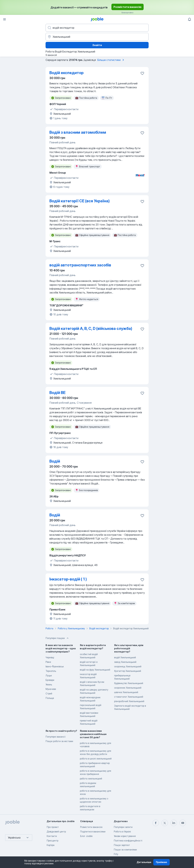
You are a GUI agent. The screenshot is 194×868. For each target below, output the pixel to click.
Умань (49, 684)
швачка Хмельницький (126, 692)
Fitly (116, 854)
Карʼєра (51, 845)
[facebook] (156, 823)
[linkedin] (174, 823)
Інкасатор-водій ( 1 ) (68, 579)
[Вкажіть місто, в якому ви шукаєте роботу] (97, 37)
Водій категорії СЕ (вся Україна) (80, 201)
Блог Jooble (86, 836)
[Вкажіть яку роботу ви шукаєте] (97, 28)
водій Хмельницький (125, 657)
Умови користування (125, 836)
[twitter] (165, 823)
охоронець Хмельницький (128, 666)
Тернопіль (51, 671)
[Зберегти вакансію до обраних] (142, 73)
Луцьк (49, 675)
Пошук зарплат (122, 845)
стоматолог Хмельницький (129, 697)
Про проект (53, 827)
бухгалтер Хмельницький (128, 671)
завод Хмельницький (125, 662)
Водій (55, 461)
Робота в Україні (122, 832)
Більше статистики (111, 60)
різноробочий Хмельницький (129, 701)
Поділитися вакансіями (93, 832)
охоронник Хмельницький (128, 688)
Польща (50, 698)
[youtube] (183, 823)
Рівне (48, 662)
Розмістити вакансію (128, 7)
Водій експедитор (66, 73)
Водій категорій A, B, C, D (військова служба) (91, 328)
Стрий (49, 693)
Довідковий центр (56, 832)
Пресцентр (52, 841)
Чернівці (50, 657)
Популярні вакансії (55, 737)
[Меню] (5, 19)
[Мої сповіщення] (189, 19)
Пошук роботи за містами (59, 741)
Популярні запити (123, 827)
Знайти (97, 45)
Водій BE (57, 393)
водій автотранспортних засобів (80, 265)
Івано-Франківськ (55, 666)
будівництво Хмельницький (129, 683)
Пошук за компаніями (125, 850)
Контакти (52, 836)
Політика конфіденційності (128, 841)
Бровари (50, 680)
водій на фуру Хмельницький (95, 670)
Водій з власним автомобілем (78, 132)
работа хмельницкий (91, 779)
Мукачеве (51, 689)
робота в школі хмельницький (96, 759)
